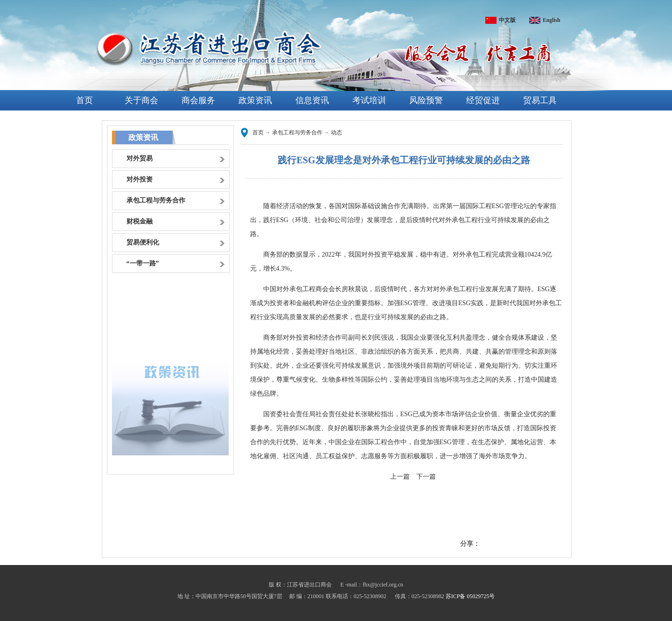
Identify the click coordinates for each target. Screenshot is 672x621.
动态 (336, 133)
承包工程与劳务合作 (297, 133)
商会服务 (198, 100)
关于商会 (141, 100)
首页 (84, 100)
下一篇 (426, 477)
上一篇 (400, 477)
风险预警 (426, 100)
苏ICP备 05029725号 (470, 596)
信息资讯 (312, 100)
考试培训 (369, 100)
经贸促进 (483, 100)
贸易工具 (540, 100)
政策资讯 (255, 100)
